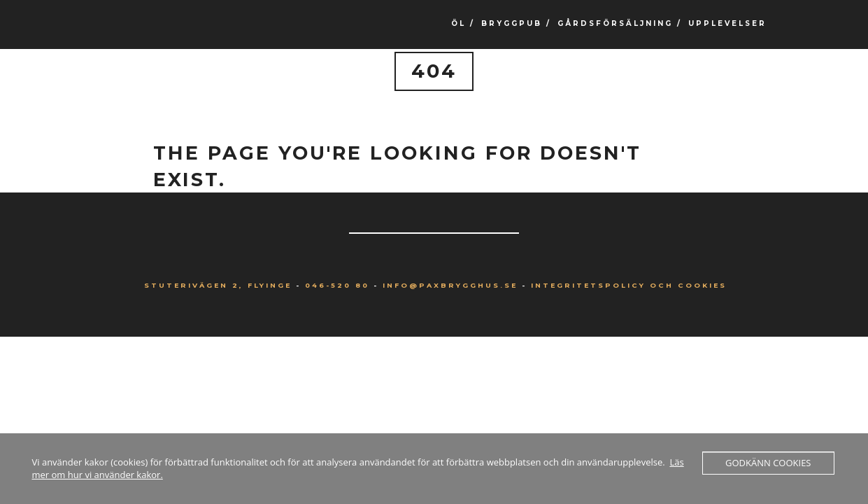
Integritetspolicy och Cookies (629, 285)
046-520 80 (337, 285)
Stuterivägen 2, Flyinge (218, 285)
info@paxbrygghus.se (450, 285)
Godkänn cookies (768, 463)
